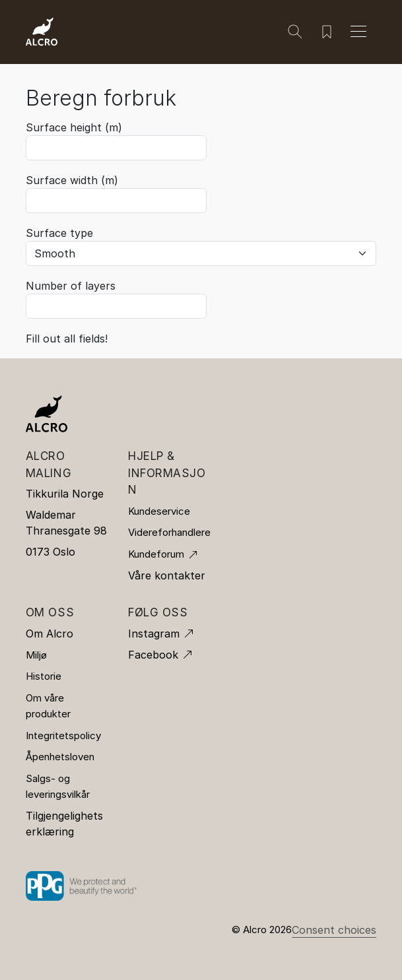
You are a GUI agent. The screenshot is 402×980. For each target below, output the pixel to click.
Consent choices (334, 930)
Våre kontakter (167, 575)
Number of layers (71, 286)
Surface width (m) (72, 180)
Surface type (59, 233)
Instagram (154, 634)
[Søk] (295, 32)
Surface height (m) (74, 127)
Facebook (153, 655)
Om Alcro (50, 634)
